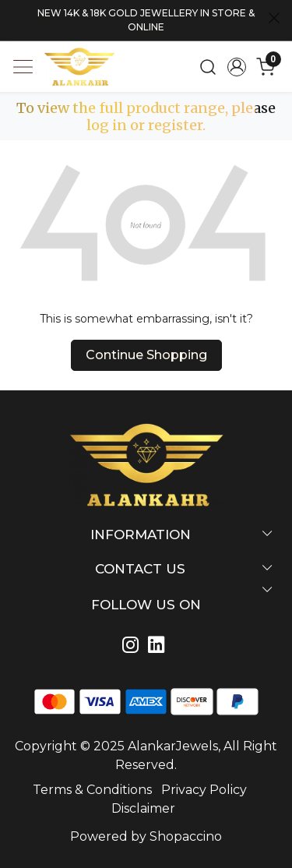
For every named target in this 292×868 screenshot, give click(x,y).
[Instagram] (134, 647)
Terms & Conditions (92, 790)
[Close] (274, 18)
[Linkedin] (159, 647)
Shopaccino (186, 836)
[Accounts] (236, 67)
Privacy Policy (204, 790)
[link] (208, 67)
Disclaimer (143, 808)
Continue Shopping (146, 355)
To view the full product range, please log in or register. (146, 116)
